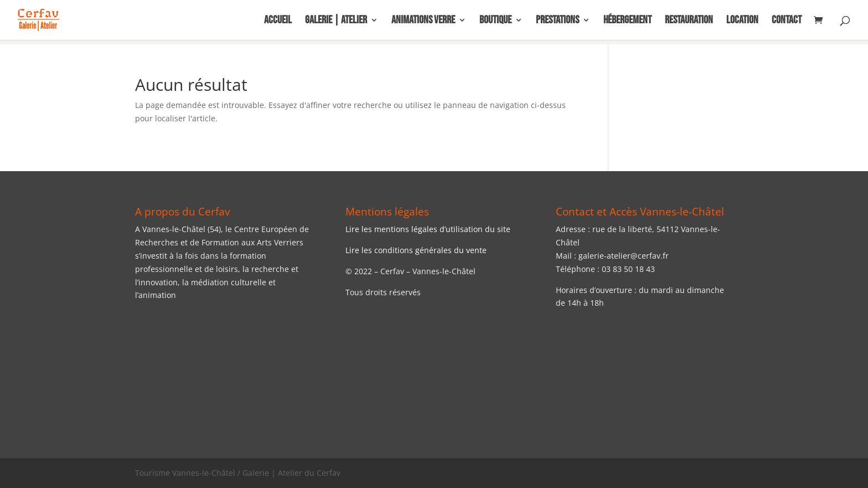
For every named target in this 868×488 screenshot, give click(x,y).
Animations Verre (423, 21)
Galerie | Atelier (336, 21)
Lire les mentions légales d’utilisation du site (428, 229)
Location (742, 21)
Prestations (557, 21)
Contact (787, 21)
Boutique (495, 21)
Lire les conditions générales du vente (416, 250)
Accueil (278, 21)
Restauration (689, 21)
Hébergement (627, 21)
